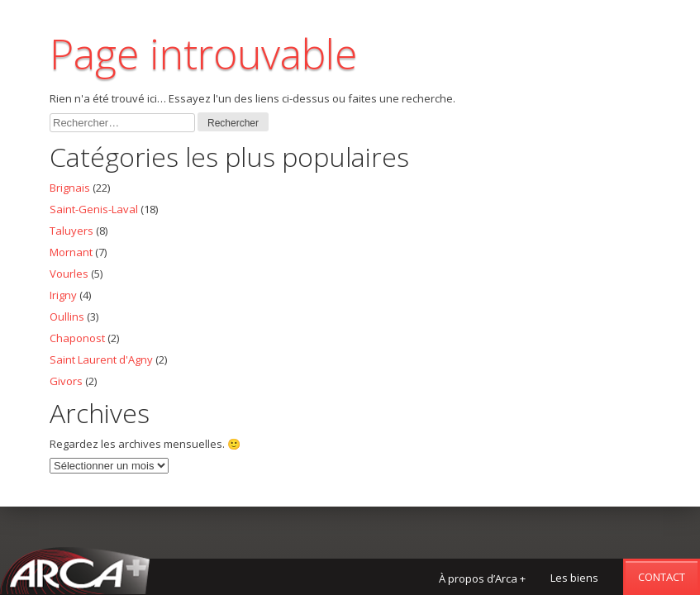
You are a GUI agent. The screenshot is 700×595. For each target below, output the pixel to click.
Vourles (69, 274)
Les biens (574, 578)
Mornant (71, 252)
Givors (66, 381)
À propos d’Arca (482, 578)
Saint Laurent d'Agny (101, 359)
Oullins (67, 317)
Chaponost (77, 338)
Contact (662, 577)
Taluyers (71, 231)
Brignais (70, 188)
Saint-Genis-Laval (94, 209)
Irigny (63, 295)
